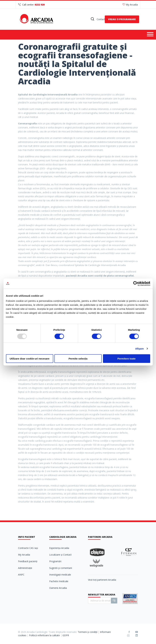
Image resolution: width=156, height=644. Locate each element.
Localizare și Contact (60, 555)
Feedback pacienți (28, 561)
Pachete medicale (59, 581)
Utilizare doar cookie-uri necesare (30, 359)
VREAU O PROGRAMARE (122, 19)
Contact (101, 19)
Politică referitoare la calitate (44, 635)
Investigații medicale (60, 575)
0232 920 (40, 5)
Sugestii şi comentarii (61, 568)
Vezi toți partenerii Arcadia (102, 580)
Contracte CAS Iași (28, 548)
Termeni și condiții (88, 632)
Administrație (25, 568)
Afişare (140, 348)
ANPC (21, 575)
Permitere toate (126, 359)
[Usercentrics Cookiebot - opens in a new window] (136, 284)
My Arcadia (130, 5)
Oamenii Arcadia (58, 588)
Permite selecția (78, 359)
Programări (55, 561)
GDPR (66, 635)
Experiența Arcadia (59, 548)
